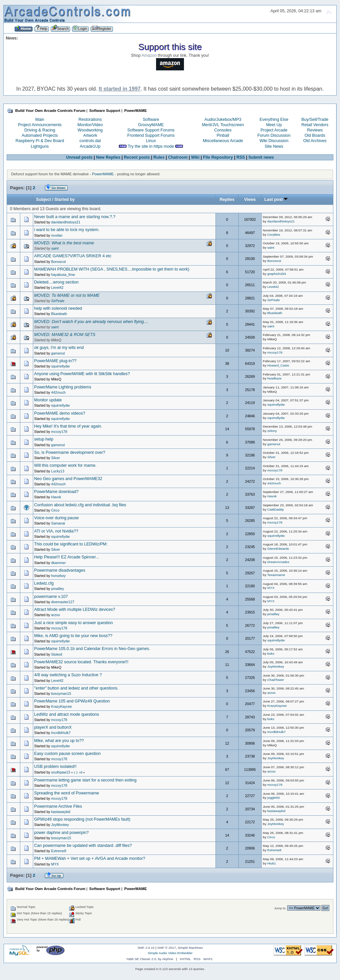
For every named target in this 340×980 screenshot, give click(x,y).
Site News (274, 146)
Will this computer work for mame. (65, 465)
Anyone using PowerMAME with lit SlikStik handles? (82, 374)
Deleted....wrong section (56, 282)
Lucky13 (58, 471)
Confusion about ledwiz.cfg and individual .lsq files (80, 505)
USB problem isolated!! (55, 767)
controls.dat (90, 141)
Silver (56, 458)
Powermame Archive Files (58, 806)
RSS (241, 157)
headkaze (274, 378)
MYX (271, 588)
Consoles (223, 130)
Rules (159, 157)
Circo (55, 510)
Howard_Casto (278, 365)
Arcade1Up (90, 146)
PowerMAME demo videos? (60, 413)
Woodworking (90, 130)
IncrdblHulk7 (61, 733)
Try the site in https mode (151, 146)
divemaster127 (63, 602)
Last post (276, 200)
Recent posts (137, 157)
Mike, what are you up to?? (59, 741)
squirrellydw (60, 366)
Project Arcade (274, 130)
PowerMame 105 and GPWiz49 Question (72, 701)
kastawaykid (61, 812)
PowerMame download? (56, 492)
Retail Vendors (315, 125)
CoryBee (274, 235)
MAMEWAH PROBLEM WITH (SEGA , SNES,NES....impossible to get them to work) (112, 269)
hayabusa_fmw (63, 275)
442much (58, 392)
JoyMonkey (276, 666)
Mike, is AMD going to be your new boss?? (73, 636)
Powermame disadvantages (60, 570)
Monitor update (48, 400)
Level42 (57, 287)
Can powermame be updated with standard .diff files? (83, 846)
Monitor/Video (90, 125)
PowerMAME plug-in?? (55, 361)
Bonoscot (58, 262)
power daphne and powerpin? (61, 833)
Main (40, 120)
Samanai (58, 523)
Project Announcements (40, 125)
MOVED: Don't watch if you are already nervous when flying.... (91, 322)
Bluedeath (59, 314)
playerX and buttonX (53, 727)
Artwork (90, 135)
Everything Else (274, 120)
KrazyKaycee (61, 706)
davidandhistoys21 (66, 222)
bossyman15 (61, 694)
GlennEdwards (278, 549)
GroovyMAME (151, 125)
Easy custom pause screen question (67, 754)
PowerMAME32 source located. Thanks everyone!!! (81, 662)
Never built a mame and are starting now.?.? (75, 217)
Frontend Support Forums (151, 135)
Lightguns (40, 146)
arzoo (56, 615)
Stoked (57, 654)
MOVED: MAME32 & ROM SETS (65, 335)
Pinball (223, 135)
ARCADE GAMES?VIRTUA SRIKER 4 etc (73, 256)
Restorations (90, 120)
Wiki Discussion (274, 141)
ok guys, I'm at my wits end (59, 348)
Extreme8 (59, 851)
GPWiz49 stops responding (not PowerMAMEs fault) (82, 819)
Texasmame (276, 575)
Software (151, 120)
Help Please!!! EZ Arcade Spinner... (67, 557)
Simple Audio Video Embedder (170, 953)
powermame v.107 (51, 597)
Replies (227, 200)
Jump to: (280, 908)
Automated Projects (40, 135)
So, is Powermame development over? (70, 452)
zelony (272, 431)
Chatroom (178, 157)
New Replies (108, 157)
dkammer (58, 563)
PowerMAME (103, 174)
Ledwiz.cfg (44, 583)
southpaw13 (61, 772)
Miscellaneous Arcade (223, 141)
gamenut (58, 353)
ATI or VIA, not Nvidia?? (56, 531)
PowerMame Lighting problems (63, 387)
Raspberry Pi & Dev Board (40, 141)
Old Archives (315, 141)
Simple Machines (190, 948)
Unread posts (79, 157)
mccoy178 (275, 352)
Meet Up (274, 125)
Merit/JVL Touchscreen (223, 125)
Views (250, 200)
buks (271, 653)
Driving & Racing (40, 130)
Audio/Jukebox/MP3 (223, 120)
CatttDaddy (276, 509)
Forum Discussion (274, 135)
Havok (56, 497)
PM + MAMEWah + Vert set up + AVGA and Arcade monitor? (90, 858)
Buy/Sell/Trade (315, 120)
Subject (44, 200)
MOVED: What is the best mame (64, 243)
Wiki (195, 157)
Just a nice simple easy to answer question (74, 623)
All (81, 773)
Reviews (315, 130)
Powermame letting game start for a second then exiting (85, 780)
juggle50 (274, 798)
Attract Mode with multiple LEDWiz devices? (75, 610)
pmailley (58, 589)
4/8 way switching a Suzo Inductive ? (68, 675)
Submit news (261, 157)
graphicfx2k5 (277, 274)
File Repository (218, 157)
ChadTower (276, 680)
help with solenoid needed (58, 308)
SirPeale (58, 301)
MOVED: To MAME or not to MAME (67, 295)
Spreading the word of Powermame (67, 793)
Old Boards (315, 135)
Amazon (149, 55)
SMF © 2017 (167, 948)
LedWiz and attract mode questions (67, 714)
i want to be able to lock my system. (67, 230)
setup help (44, 439)
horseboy (58, 576)
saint (55, 248)
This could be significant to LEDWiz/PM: (71, 544)
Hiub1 (272, 863)
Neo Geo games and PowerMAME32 (68, 479)
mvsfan (57, 235)
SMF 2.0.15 (146, 948)
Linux (151, 141)
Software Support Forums (151, 130)
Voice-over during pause (56, 518)
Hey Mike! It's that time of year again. (68, 426)
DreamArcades (278, 562)
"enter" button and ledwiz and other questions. (76, 688)
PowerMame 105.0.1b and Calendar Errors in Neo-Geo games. (92, 649)
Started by (65, 200)
